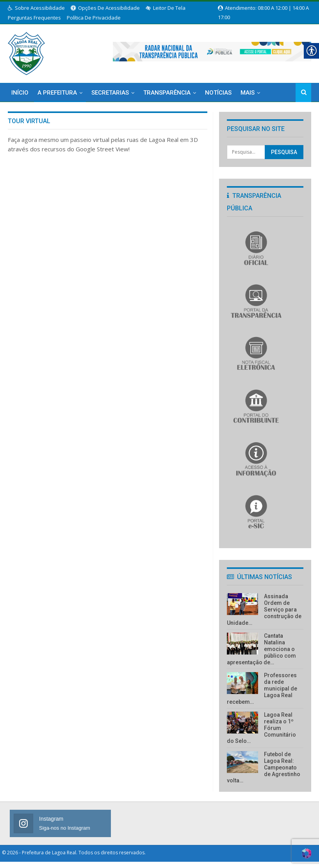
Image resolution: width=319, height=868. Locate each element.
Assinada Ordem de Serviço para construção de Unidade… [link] (264, 609)
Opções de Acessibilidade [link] (105, 8)
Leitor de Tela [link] (166, 8)
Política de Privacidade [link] (94, 18)
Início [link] (20, 92)
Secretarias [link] (110, 92)
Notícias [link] (218, 92)
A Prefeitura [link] (57, 92)
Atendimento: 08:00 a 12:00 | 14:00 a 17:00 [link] (263, 8)
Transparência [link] (167, 92)
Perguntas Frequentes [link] (34, 18)
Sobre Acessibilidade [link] (36, 8)
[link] (26, 52)
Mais (248, 92)
